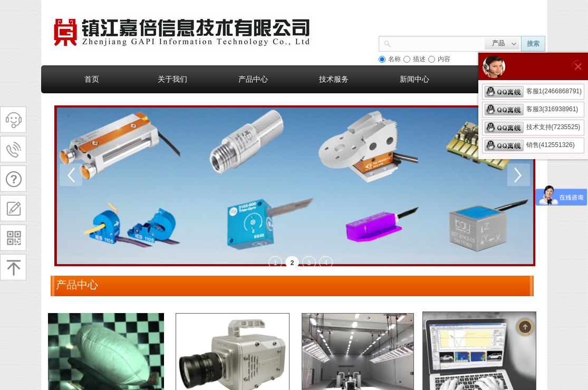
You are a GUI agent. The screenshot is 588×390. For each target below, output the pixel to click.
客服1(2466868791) (533, 91)
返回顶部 (525, 327)
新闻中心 (415, 79)
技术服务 (334, 79)
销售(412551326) (530, 145)
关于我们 (172, 79)
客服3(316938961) (532, 109)
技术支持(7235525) (533, 127)
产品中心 (253, 79)
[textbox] (438, 43)
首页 (92, 79)
